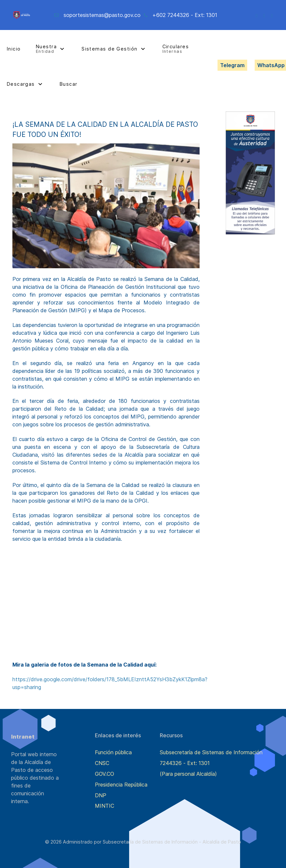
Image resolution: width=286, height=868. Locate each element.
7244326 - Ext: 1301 (185, 763)
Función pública (113, 752)
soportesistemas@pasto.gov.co (102, 15)
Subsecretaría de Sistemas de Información (211, 752)
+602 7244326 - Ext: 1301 (185, 15)
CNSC (102, 763)
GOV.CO (105, 774)
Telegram (232, 65)
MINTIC (105, 806)
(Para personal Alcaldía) (188, 774)
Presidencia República (121, 785)
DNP (101, 795)
